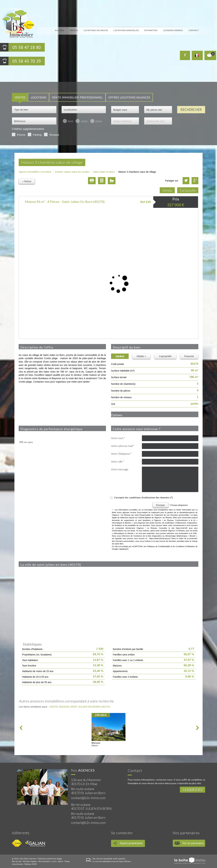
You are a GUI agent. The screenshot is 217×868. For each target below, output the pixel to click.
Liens (54, 861)
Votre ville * (118, 462)
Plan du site (17, 861)
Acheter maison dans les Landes (72, 172)
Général (120, 356)
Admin (60, 861)
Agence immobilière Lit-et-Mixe (35, 172)
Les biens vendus (173, 30)
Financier (189, 356)
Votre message (120, 469)
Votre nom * (118, 438)
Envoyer (160, 505)
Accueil (60, 30)
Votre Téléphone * (121, 454)
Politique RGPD (31, 864)
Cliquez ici (193, 790)
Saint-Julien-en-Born (104, 172)
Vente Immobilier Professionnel (77, 97)
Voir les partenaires (193, 843)
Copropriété (165, 356)
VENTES (20, 97)
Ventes (74, 30)
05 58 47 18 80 (27, 47)
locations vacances (96, 30)
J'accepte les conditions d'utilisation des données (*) (143, 498)
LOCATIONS (38, 97)
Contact (194, 30)
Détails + (141, 356)
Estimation (151, 30)
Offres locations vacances (129, 97)
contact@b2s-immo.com (88, 798)
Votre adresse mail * (123, 446)
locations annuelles (126, 30)
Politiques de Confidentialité (158, 546)
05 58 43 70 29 (27, 61)
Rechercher (191, 110)
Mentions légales (30, 861)
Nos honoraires (44, 861)
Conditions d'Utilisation (185, 546)
